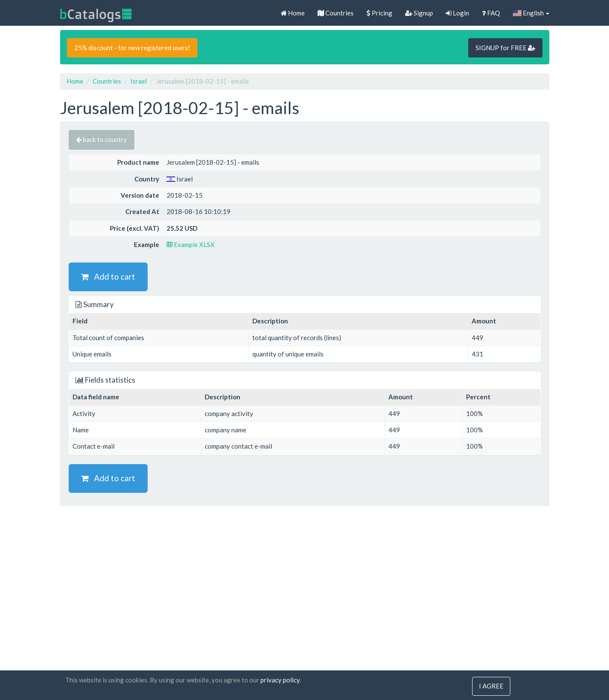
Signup (419, 13)
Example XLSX (191, 244)
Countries (336, 13)
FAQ (491, 13)
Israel (139, 81)
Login (458, 13)
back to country (101, 139)
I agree (491, 686)
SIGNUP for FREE (505, 48)
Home (293, 13)
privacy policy (280, 680)
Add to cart (108, 276)
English (531, 13)
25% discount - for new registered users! (132, 48)
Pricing (379, 13)
